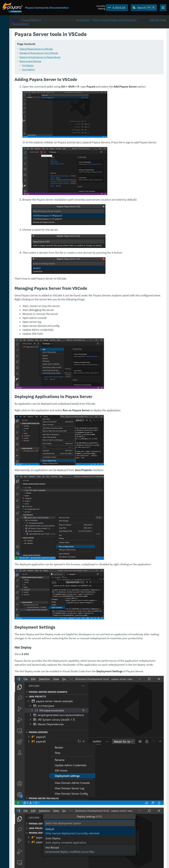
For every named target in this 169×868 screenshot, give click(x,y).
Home (59, 35)
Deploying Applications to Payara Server (84, 57)
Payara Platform (13, 33)
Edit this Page (158, 35)
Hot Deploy (72, 66)
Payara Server (101, 39)
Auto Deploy (72, 70)
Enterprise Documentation (32, 862)
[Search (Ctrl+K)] (144, 8)
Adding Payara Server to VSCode (80, 49)
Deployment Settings (74, 61)
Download (41, 855)
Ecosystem (127, 35)
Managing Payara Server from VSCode (82, 53)
